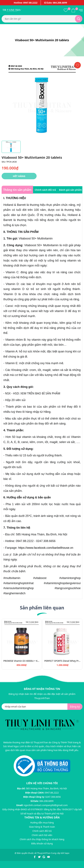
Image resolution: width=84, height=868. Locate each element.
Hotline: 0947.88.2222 (26, 3)
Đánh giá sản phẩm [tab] (71, 190)
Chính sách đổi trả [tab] (45, 190)
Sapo (67, 853)
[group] (42, 100)
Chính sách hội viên (42, 835)
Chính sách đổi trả (42, 831)
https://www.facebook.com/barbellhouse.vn (46, 548)
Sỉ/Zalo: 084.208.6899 (56, 3)
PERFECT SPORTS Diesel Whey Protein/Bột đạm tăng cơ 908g (62, 661)
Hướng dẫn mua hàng (42, 823)
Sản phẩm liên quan (42, 608)
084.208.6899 (46, 801)
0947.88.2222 (52, 793)
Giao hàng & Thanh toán (42, 827)
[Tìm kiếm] (79, 19)
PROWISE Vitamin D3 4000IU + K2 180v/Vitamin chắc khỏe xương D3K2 (22, 661)
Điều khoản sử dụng (42, 843)
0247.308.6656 (53, 797)
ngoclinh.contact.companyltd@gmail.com (46, 805)
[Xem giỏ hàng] (73, 10)
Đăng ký (75, 707)
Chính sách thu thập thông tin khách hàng (42, 839)
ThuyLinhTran (44, 853)
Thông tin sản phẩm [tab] (17, 190)
